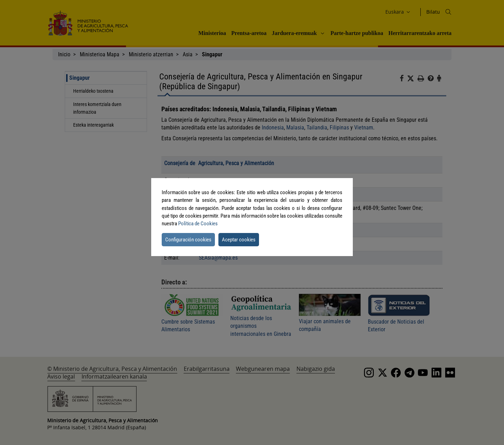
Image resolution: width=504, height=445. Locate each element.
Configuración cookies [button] (188, 240)
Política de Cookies (198, 224)
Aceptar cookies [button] (239, 240)
